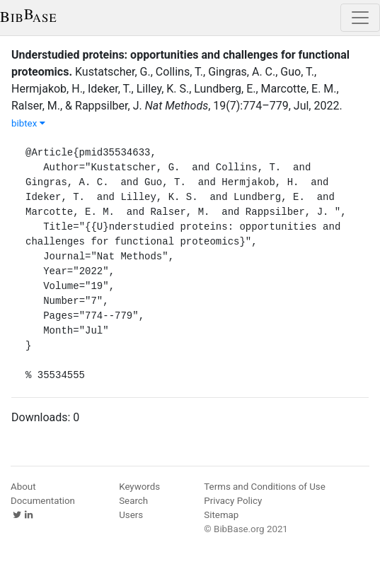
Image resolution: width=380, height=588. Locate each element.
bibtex (28, 123)
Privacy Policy (233, 501)
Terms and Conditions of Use (264, 487)
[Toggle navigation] (360, 18)
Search (133, 501)
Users (131, 515)
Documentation (43, 501)
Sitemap (221, 515)
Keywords (139, 487)
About (23, 487)
